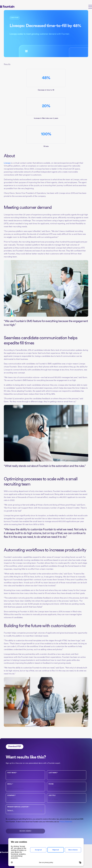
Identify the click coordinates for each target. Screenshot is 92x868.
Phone (51, 784)
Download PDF (15, 747)
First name (12, 773)
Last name (53, 773)
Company (12, 796)
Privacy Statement (66, 822)
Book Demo (25, 831)
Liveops (7, 163)
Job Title (52, 796)
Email (10, 784)
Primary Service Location (18, 807)
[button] (90, 6)
